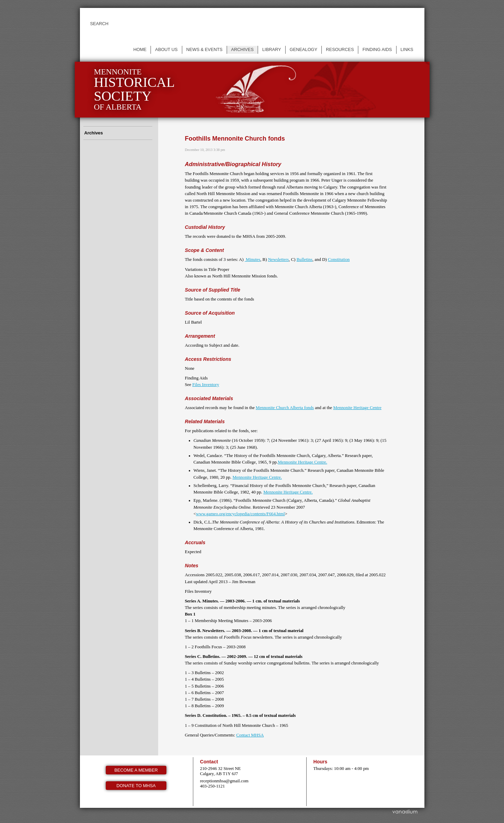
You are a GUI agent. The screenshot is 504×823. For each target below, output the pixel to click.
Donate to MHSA (136, 786)
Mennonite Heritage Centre (357, 408)
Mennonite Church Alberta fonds (285, 408)
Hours (321, 762)
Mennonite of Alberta (135, 89)
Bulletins (305, 260)
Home (140, 49)
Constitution (339, 260)
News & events (204, 49)
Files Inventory (206, 385)
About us (166, 49)
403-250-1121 (213, 786)
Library (272, 49)
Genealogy (304, 49)
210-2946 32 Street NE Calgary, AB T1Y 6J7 (220, 771)
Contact (209, 762)
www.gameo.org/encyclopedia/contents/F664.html (240, 514)
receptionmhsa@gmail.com (224, 781)
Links (407, 49)
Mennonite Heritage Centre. (302, 462)
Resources (340, 49)
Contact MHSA (250, 735)
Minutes (252, 260)
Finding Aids (377, 49)
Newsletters (278, 260)
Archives (242, 49)
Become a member (136, 770)
